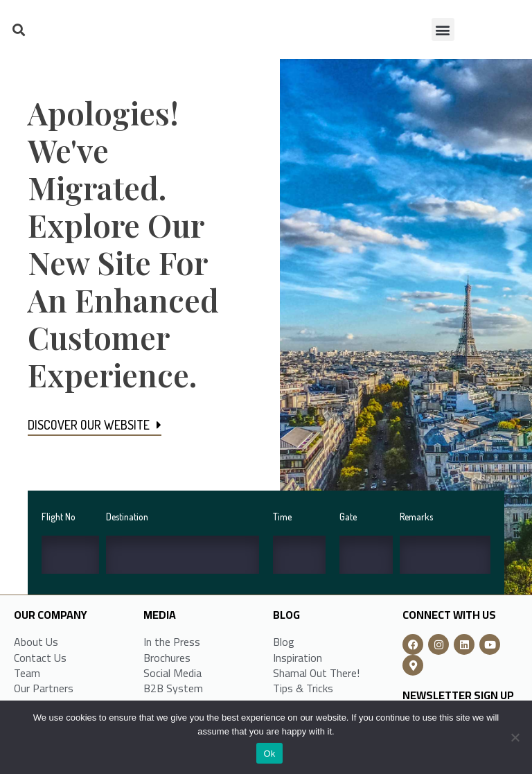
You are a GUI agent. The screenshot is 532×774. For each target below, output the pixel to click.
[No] (515, 737)
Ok (269, 754)
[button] (18, 29)
